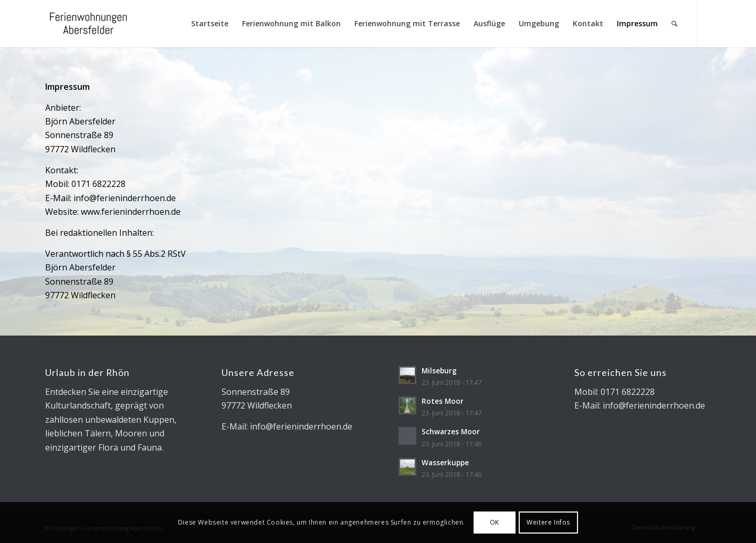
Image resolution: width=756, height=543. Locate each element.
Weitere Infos (548, 522)
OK (495, 522)
